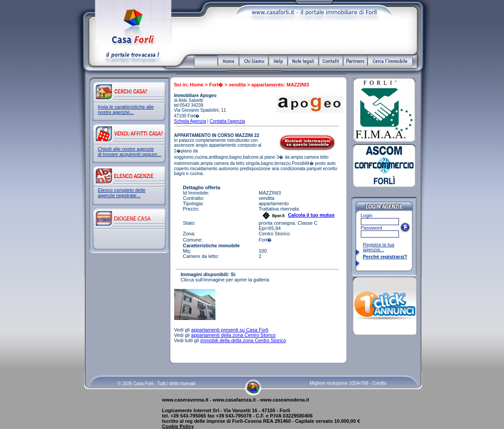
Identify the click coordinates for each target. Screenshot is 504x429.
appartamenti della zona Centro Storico (233, 335)
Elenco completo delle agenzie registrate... (122, 193)
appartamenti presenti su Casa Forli (230, 330)
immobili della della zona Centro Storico (243, 340)
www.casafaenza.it (234, 400)
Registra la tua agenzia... (379, 247)
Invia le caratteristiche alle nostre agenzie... (126, 109)
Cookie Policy (178, 426)
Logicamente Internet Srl (191, 410)
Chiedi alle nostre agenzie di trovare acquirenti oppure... (130, 152)
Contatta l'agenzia (227, 121)
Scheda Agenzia (190, 121)
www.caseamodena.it (285, 400)
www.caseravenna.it (186, 400)
